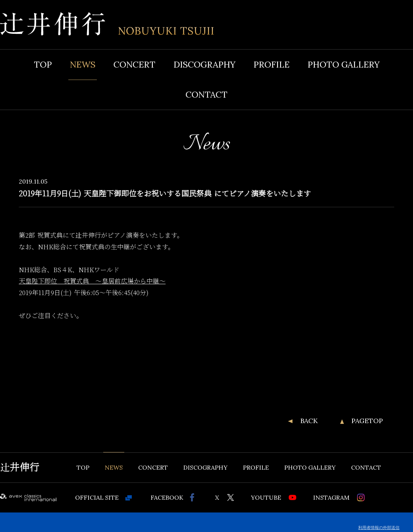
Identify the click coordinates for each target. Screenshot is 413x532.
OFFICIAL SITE (97, 497)
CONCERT (134, 64)
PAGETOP (367, 421)
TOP (43, 64)
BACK (309, 421)
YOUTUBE (266, 497)
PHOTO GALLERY (344, 64)
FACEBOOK (167, 497)
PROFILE (271, 64)
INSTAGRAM (331, 497)
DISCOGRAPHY (204, 64)
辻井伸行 (20, 467)
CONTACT (206, 94)
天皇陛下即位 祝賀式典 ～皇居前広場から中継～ (92, 281)
